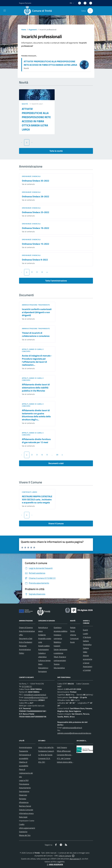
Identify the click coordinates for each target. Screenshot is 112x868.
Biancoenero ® (75, 859)
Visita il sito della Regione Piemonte (52, 747)
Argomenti (33, 30)
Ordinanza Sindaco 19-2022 (36, 228)
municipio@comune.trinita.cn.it (36, 697)
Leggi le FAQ (24, 780)
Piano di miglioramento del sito (26, 773)
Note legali (23, 817)
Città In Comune (65, 856)
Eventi (85, 630)
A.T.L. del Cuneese (64, 758)
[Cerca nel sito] (90, 11)
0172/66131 (27, 686)
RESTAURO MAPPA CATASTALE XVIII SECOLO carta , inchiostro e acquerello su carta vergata (37, 499)
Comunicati (74, 638)
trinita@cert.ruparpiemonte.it (35, 695)
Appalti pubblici (44, 646)
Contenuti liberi (30, 492)
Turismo (57, 664)
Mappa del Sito (25, 835)
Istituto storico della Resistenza (69, 762)
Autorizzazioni (43, 649)
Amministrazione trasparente (36, 305)
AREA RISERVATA (55, 864)
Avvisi (72, 642)
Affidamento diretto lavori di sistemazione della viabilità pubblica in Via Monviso (36, 387)
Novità (25, 104)
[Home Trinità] (39, 11)
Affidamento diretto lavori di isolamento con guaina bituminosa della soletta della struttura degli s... (36, 415)
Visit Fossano (62, 747)
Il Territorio (87, 637)
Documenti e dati (56, 463)
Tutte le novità (56, 151)
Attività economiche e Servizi (88, 659)
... (52, 455)
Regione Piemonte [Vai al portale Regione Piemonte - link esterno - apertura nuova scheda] (25, 3)
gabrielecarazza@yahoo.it (72, 728)
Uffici (21, 635)
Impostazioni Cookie (27, 821)
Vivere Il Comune (56, 523)
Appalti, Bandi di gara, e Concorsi (33, 350)
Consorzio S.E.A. (44, 758)
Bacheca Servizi (25, 806)
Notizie (73, 627)
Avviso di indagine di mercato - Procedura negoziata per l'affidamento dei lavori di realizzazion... (37, 360)
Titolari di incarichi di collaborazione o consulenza (36, 334)
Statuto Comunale (26, 810)
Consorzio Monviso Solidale (67, 755)
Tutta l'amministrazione (56, 281)
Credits (22, 824)
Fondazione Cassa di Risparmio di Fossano (54, 751)
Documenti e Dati (26, 638)
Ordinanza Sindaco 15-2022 (36, 244)
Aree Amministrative (27, 631)
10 (57, 455)
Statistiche (23, 832)
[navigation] (5, 11)
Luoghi (85, 634)
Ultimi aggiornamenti (27, 828)
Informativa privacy (26, 813)
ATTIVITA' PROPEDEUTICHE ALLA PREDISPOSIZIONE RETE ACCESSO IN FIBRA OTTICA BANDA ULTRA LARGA (50, 63)
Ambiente (42, 635)
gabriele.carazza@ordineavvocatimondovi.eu (74, 733)
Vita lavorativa (59, 668)
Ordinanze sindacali (31, 176)
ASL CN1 (42, 762)
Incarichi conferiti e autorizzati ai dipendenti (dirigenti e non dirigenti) (37, 312)
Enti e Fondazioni (26, 642)
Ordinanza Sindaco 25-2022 (36, 212)
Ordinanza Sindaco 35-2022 (36, 181)
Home (24, 30)
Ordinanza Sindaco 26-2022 (36, 196)
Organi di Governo (26, 627)
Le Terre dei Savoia (45, 755)
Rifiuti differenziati (64, 751)
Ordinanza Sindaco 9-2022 (35, 260)
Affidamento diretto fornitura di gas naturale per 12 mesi (36, 441)
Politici (22, 653)
